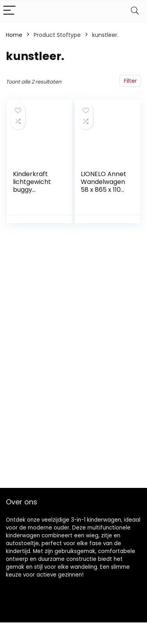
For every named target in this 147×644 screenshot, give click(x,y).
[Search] (135, 11)
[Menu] (9, 11)
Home (14, 35)
